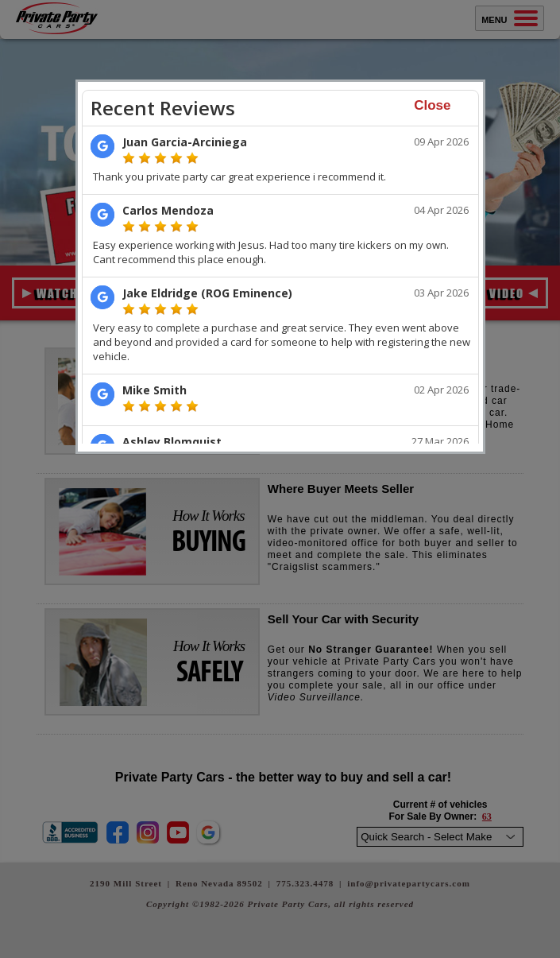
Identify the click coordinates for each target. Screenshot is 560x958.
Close (432, 105)
